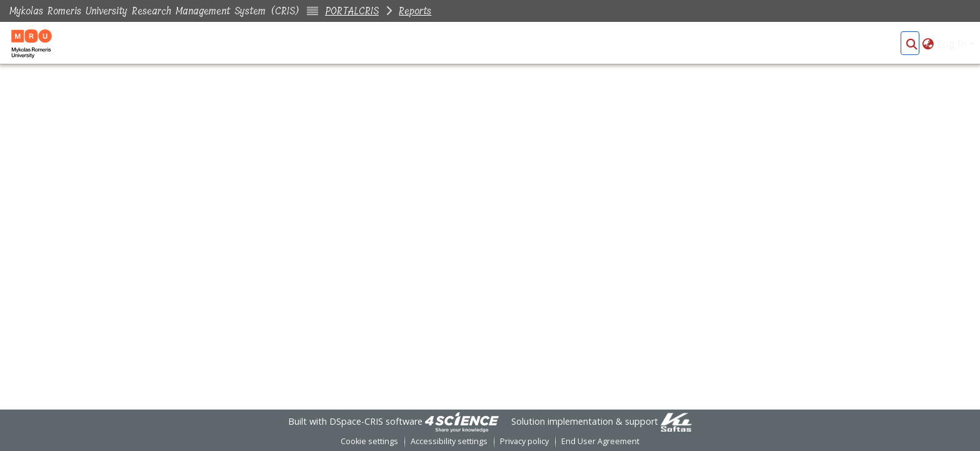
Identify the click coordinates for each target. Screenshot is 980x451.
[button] (912, 44)
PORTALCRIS (352, 11)
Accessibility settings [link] (449, 441)
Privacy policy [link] (524, 441)
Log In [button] (953, 44)
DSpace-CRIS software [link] (376, 421)
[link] (462, 421)
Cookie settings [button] (369, 441)
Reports (415, 11)
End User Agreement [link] (600, 441)
